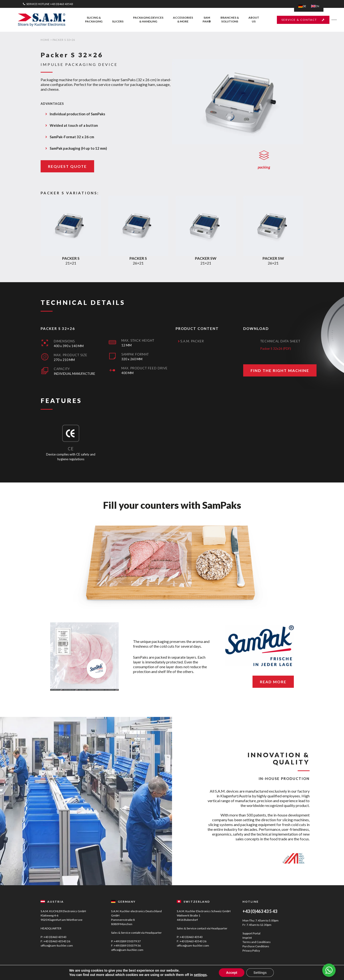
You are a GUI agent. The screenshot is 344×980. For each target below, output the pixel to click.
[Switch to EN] (315, 6)
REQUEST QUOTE (67, 166)
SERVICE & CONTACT (300, 20)
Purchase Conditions (256, 946)
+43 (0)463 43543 (62, 4)
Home (45, 40)
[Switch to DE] (302, 6)
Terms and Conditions (257, 942)
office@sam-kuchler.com (57, 946)
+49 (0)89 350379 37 (127, 941)
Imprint (247, 938)
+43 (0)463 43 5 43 (260, 911)
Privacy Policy (251, 951)
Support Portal (251, 933)
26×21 (138, 281)
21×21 (71, 281)
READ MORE (273, 682)
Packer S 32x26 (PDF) (276, 365)
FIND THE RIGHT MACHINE (280, 386)
